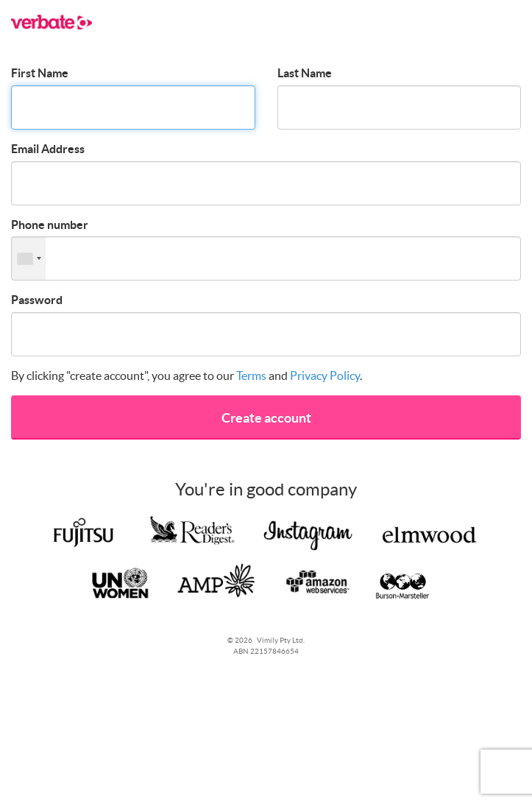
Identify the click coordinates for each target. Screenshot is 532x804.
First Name (40, 73)
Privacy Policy (325, 375)
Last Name (305, 73)
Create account (266, 418)
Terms (251, 375)
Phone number (50, 225)
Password (37, 300)
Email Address (48, 149)
